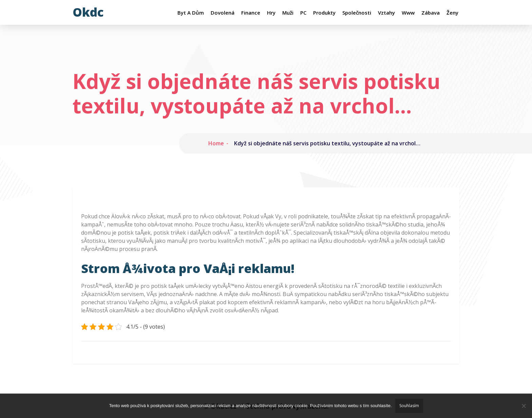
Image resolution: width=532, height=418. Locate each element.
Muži (288, 13)
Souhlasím (409, 406)
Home (216, 143)
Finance (251, 13)
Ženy (452, 13)
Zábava (431, 13)
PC (303, 13)
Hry (271, 13)
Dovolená (223, 13)
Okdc (88, 12)
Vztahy (386, 13)
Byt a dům (191, 13)
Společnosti (357, 13)
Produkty (324, 13)
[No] (524, 406)
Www (408, 13)
